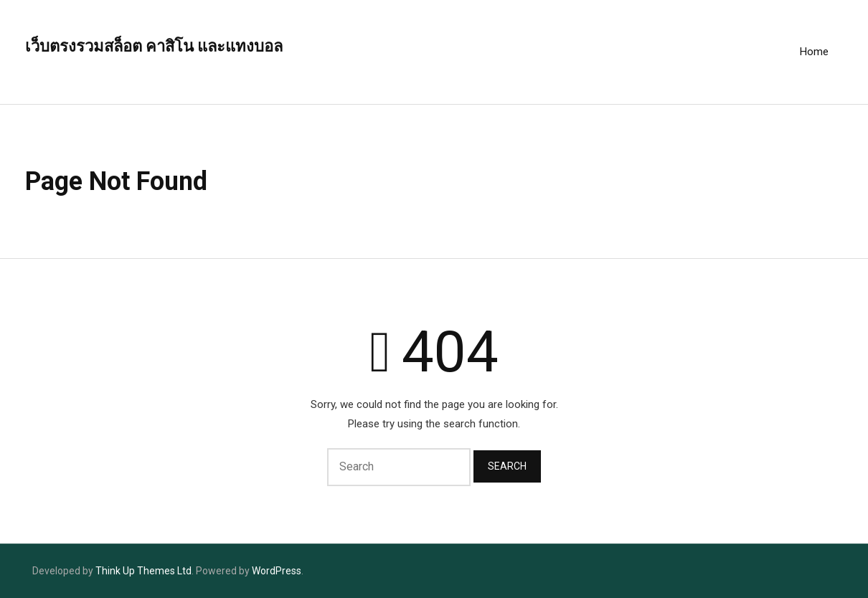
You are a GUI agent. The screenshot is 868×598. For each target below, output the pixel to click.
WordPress (277, 571)
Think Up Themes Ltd (143, 571)
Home (814, 52)
